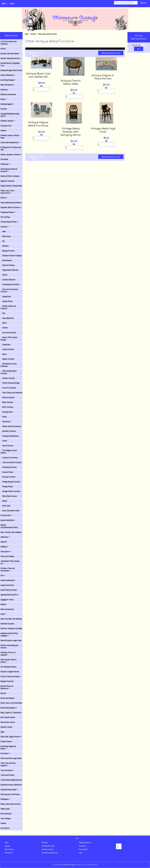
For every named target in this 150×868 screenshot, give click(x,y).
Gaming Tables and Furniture (8, 307)
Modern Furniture (7, 359)
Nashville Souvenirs (7, 624)
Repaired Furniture (7, 681)
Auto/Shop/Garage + (8, 80)
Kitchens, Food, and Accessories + (8, 569)
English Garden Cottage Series (11, 186)
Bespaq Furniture (7, 251)
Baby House (6, 236)
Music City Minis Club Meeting (11, 619)
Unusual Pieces (7, 472)
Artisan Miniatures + (8, 75)
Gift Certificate (6, 814)
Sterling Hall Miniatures (10, 436)
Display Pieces (7, 301)
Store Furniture (7, 446)
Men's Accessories (7, 609)
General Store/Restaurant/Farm (9, 526)
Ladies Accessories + (8, 580)
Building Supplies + (7, 104)
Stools (4, 441)
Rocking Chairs (7, 412)
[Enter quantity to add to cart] (41, 89)
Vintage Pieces (7, 487)
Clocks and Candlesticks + (10, 142)
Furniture (33, 34)
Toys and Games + (7, 770)
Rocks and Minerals (7, 698)
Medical (3, 604)
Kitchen (4, 328)
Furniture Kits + (6, 515)
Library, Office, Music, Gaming (9, 339)
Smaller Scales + (7, 741)
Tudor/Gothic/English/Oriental (11, 780)
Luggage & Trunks (7, 600)
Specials (7, 846)
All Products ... (6, 828)
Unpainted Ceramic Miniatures (11, 785)
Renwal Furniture (7, 398)
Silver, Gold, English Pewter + (11, 737)
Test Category (6, 818)
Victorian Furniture (8, 477)
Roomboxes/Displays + (9, 708)
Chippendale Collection (9, 270)
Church (4, 275)
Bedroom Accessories (8, 94)
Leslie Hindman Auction (9, 590)
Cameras (4, 109)
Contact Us (82, 846)
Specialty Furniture (8, 431)
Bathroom (4, 90)
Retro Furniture (7, 407)
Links (81, 853)
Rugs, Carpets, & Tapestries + (11, 713)
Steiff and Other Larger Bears (11, 758)
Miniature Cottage (69, 865)
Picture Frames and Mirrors (10, 677)
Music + (3, 614)
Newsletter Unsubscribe (50, 853)
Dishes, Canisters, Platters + (11, 155)
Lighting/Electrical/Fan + (10, 595)
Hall (3, 313)
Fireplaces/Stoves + (8, 212)
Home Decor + (6, 552)
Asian (3, 231)
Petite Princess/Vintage (10, 383)
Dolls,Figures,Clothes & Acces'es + (9, 170)
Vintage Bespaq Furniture (10, 482)
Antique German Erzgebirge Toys (10, 64)
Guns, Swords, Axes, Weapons (11, 532)
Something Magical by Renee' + (8, 747)
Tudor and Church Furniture (11, 462)
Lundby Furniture (7, 349)
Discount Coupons (48, 849)
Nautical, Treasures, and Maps (11, 628)
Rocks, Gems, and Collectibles (11, 703)
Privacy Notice (83, 849)
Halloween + (5, 537)
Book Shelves (6, 260)
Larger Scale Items (7, 585)
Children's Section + (8, 121)
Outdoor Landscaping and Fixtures (9, 646)
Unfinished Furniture (9, 467)
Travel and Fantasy (7, 775)
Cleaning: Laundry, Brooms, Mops (10, 137)
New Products (9, 849)
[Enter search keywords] (126, 3)
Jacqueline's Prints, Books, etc (10, 562)
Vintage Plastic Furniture (10, 491)
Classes (3, 130)
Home (4, 4)
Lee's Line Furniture (8, 333)
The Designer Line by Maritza (9, 452)
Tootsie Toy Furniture (9, 458)
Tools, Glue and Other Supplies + (8, 764)
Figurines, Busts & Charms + (11, 207)
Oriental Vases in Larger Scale (11, 640)
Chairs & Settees (7, 265)
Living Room (6, 345)
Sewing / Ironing (6, 727)
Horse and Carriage (7, 556)
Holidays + (4, 547)
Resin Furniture (7, 402)
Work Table (5, 506)
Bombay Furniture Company (11, 256)
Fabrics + (4, 198)
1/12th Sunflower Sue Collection (9, 43)
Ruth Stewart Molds (8, 717)
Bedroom (5, 246)
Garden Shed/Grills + (8, 520)
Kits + (3, 576)
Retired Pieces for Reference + (7, 687)
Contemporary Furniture (10, 284)
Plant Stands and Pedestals (11, 393)
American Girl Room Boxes (10, 54)
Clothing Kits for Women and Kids (11, 149)
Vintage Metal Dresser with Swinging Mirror (71, 132)
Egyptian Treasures (7, 181)
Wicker (4, 501)
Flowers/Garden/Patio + (9, 222)
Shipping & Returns (85, 843)
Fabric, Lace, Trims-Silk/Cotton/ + (7, 192)
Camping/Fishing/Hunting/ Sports (10, 115)
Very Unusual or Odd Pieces (10, 794)
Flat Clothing (5, 217)
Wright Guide (5, 809)
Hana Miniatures (7, 318)
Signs (2, 732)
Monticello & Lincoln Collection (9, 365)
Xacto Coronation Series (10, 511)
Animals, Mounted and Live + (11, 58)
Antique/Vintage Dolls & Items (11, 70)
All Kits (3, 49)
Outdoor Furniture (8, 378)
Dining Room (6, 297)
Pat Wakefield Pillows (8, 667)
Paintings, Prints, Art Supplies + (8, 654)
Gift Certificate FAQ (48, 846)
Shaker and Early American (11, 426)
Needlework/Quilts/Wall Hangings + (9, 635)
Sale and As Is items (8, 722)
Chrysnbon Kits (6, 126)
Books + (4, 99)
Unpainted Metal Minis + (9, 790)
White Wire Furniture (9, 496)
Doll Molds (4, 159)
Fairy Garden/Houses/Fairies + (11, 203)
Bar (3, 241)
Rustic (4, 417)
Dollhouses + (5, 164)
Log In (12, 4)
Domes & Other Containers (10, 176)
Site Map (45, 843)
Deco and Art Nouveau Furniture (9, 290)
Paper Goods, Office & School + (8, 661)
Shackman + (6, 422)
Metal (3, 354)
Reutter (3, 693)
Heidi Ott (4, 542)
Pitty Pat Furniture (8, 388)
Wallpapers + (5, 799)
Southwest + (5, 753)
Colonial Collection (8, 280)
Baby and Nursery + (7, 85)
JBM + (4, 323)
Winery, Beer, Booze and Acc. (11, 804)
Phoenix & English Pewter (10, 672)
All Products (9, 853)
